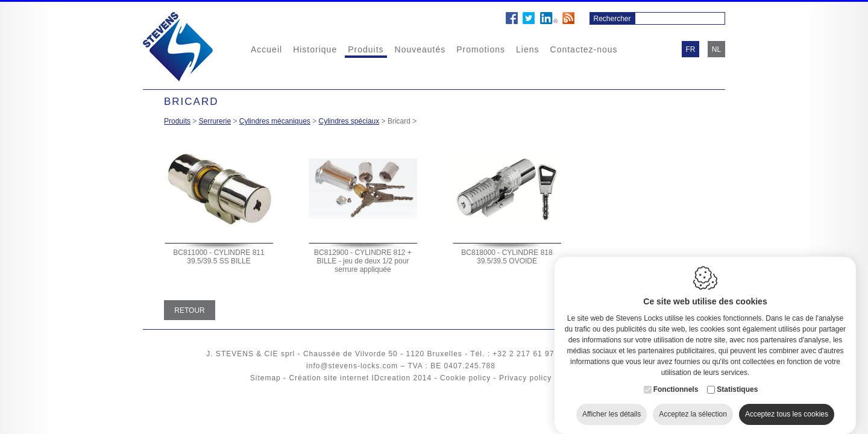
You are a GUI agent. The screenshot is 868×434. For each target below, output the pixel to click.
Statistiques (737, 380)
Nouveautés (420, 49)
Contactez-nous (584, 49)
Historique (315, 49)
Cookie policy (465, 378)
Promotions (481, 49)
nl (716, 49)
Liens (527, 49)
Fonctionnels (676, 380)
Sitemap (266, 378)
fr (691, 49)
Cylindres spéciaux (349, 121)
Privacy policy (525, 378)
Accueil (266, 49)
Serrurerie (215, 121)
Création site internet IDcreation (350, 378)
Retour (189, 310)
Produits (366, 49)
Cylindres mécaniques (275, 121)
